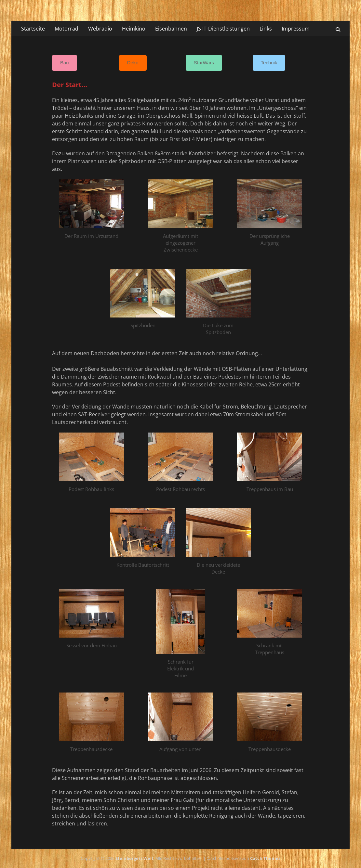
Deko (133, 63)
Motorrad (67, 29)
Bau (65, 63)
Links (266, 29)
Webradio (100, 29)
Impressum (296, 29)
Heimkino (134, 29)
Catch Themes (265, 858)
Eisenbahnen (171, 29)
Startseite (33, 29)
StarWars (204, 63)
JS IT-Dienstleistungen (223, 29)
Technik (269, 63)
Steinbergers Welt (134, 858)
